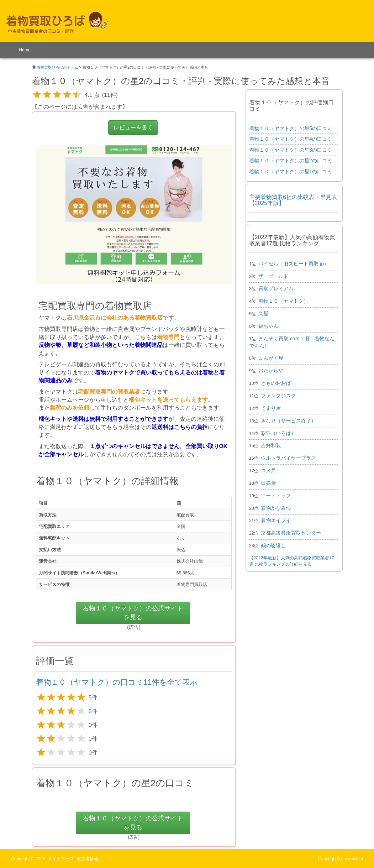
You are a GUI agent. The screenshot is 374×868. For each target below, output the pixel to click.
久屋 (263, 314)
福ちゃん (268, 326)
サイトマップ (61, 859)
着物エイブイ (276, 520)
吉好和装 (271, 445)
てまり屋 (271, 408)
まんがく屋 (271, 358)
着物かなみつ (276, 508)
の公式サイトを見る (133, 613)
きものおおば (276, 383)
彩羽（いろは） (278, 433)
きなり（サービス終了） (288, 421)
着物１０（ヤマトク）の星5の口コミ (291, 128)
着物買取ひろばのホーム (57, 67)
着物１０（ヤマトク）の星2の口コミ (291, 161)
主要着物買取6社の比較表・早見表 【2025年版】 (293, 200)
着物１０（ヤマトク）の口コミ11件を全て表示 (117, 682)
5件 (93, 698)
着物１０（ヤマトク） (283, 301)
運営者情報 (87, 859)
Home (25, 50)
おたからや (271, 371)
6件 (93, 711)
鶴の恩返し (273, 545)
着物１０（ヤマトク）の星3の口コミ (291, 150)
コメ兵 (268, 471)
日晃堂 (268, 483)
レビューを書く (133, 128)
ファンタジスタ (278, 396)
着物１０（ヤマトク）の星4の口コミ (291, 139)
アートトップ (276, 496)
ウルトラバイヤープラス (288, 458)
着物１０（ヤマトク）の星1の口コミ (291, 172)
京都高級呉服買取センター (291, 533)
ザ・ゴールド (273, 276)
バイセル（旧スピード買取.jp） (294, 264)
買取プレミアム (276, 288)
